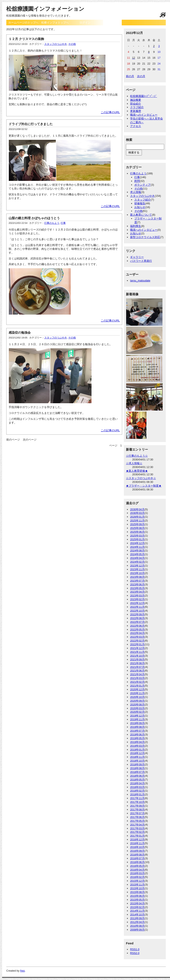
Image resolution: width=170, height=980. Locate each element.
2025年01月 (137, 539)
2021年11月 (137, 652)
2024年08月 (137, 550)
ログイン (85, 23)
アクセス (136, 126)
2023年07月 (137, 581)
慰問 (137, 181)
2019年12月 (137, 716)
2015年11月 (137, 885)
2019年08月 (137, 727)
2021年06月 (137, 671)
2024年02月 (137, 562)
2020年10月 (137, 697)
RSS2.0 (135, 953)
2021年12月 (137, 648)
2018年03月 (137, 787)
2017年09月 (137, 806)
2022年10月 (137, 611)
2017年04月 (137, 825)
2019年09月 (137, 723)
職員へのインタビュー (144, 115)
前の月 (130, 76)
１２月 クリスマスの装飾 (26, 39)
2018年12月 (137, 753)
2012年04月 (137, 922)
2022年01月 (137, 644)
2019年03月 (137, 746)
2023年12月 (137, 566)
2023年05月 (137, 588)
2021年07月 (137, 667)
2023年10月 (137, 573)
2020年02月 (137, 712)
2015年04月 (137, 903)
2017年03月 (137, 828)
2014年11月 (137, 911)
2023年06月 (137, 584)
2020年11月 (137, 693)
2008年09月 (137, 930)
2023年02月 (137, 599)
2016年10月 (137, 847)
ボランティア (143, 185)
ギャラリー (137, 257)
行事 (63, 223)
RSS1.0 (135, 949)
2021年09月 (137, 659)
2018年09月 (137, 764)
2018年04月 (137, 783)
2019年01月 (137, 750)
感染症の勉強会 (20, 332)
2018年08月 (137, 768)
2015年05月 (137, 900)
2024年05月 (137, 554)
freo (22, 971)
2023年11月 (137, 569)
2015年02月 (137, 907)
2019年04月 (137, 742)
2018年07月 (137, 772)
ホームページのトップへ (23, 23)
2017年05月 (137, 821)
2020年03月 (137, 708)
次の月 (141, 76)
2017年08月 (137, 810)
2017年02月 (137, 832)
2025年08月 (137, 528)
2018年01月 (137, 794)
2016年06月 (137, 862)
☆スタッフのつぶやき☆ (141, 478)
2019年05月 (137, 738)
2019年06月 (137, 734)
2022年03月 (137, 637)
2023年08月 (137, 577)
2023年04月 (137, 592)
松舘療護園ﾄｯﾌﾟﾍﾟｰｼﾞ (144, 96)
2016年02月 (137, 877)
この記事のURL (110, 112)
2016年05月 (137, 866)
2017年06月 (137, 817)
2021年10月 (137, 656)
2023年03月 (137, 596)
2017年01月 (137, 836)
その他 (72, 44)
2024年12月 (137, 543)
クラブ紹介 (137, 107)
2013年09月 (137, 918)
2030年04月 (137, 509)
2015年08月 (137, 892)
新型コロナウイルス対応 (145, 237)
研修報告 (140, 203)
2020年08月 (137, 705)
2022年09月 (137, 614)
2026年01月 (137, 517)
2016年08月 (137, 855)
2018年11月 (137, 757)
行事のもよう (52, 223)
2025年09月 (137, 524)
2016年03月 (137, 873)
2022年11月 (137, 607)
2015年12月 (137, 881)
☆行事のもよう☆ (137, 456)
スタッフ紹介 (143, 200)
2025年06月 (137, 532)
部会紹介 (136, 104)
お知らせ (140, 207)
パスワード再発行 (141, 261)
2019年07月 (137, 731)
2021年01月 (137, 686)
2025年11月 (137, 520)
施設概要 (136, 100)
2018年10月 (137, 761)
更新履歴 (136, 111)
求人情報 (136, 192)
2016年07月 (137, 858)
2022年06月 (137, 626)
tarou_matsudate (140, 281)
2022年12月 (137, 603)
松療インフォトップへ (55, 23)
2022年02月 (137, 641)
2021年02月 (137, 682)
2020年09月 (137, 701)
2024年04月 (137, 558)
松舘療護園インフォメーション (45, 9)
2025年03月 (137, 536)
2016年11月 (137, 843)
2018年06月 (137, 776)
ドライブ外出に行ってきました (31, 124)
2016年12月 (137, 839)
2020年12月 (137, 689)
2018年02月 (137, 791)
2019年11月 (137, 719)
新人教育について (141, 215)
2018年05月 (137, 780)
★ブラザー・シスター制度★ (144, 486)
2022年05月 (137, 629)
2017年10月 (137, 802)
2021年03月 (137, 678)
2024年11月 (137, 547)
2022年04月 (137, 633)
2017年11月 (137, 798)
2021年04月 (137, 674)
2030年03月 (137, 513)
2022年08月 (137, 618)
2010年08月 (137, 926)
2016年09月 (137, 851)
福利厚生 (136, 226)
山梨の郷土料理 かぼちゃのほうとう (34, 218)
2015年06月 (137, 896)
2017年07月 (137, 813)
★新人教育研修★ (137, 471)
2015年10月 (137, 888)
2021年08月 (137, 663)
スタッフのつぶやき (56, 44)
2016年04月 (137, 870)
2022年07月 (137, 622)
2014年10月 (137, 915)
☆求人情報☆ (134, 463)
